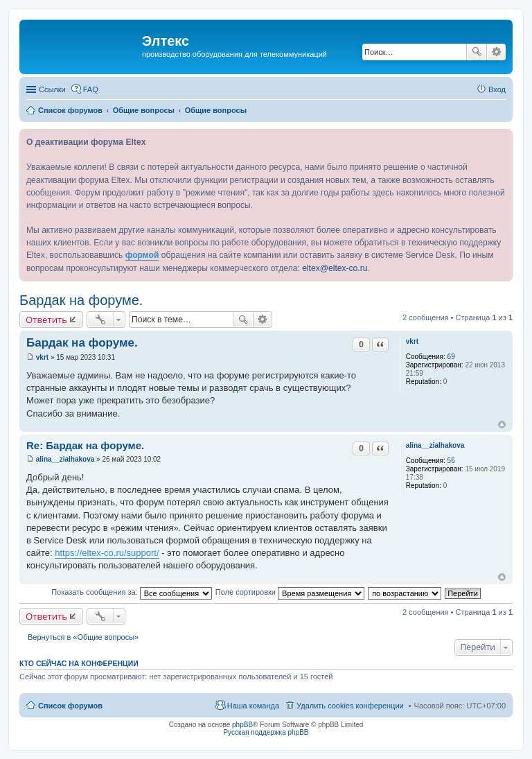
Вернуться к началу (502, 425)
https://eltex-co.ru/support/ (107, 553)
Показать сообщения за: (132, 592)
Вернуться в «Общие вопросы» (83, 637)
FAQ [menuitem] (91, 89)
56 (451, 461)
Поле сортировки (290, 592)
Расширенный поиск (496, 52)
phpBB (242, 725)
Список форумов (70, 706)
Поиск (477, 52)
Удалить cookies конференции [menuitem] (350, 706)
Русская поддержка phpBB (266, 732)
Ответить (46, 320)
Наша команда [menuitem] (253, 706)
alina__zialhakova (435, 445)
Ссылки (52, 89)
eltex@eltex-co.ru (335, 268)
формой (142, 255)
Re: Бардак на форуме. (85, 445)
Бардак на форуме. (81, 300)
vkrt (412, 341)
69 (451, 357)
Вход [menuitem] (497, 89)
